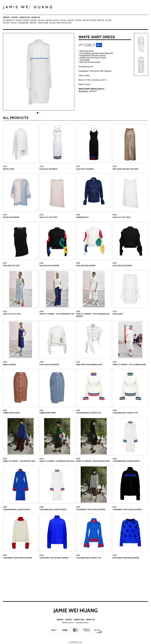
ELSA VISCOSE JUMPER (49, 265)
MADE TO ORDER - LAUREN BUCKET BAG (57, 461)
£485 (78, 311)
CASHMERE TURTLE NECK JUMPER (91, 509)
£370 (5, 215)
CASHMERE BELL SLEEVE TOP (89, 413)
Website (6, 17)
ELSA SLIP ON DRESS (48, 169)
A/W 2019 (101, 20)
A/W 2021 (33, 23)
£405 (42, 263)
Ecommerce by (76, 642)
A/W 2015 (34, 20)
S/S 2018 (78, 20)
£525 (78, 507)
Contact (15, 17)
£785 (115, 555)
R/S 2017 (56, 20)
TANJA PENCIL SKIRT (11, 413)
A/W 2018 (86, 20)
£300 (115, 166)
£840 (42, 459)
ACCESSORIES (23, 23)
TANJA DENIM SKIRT (48, 413)
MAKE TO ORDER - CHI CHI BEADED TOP (57, 314)
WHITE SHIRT (9, 169)
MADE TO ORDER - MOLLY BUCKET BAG (93, 461)
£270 (5, 263)
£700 (5, 459)
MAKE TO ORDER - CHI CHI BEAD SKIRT (129, 364)
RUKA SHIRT (118, 314)
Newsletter (25, 17)
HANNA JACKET (82, 217)
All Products (9, 20)
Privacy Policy (68, 623)
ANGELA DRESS (10, 364)
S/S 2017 (63, 20)
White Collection (64, 23)
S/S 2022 (52, 23)
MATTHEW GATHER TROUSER (125, 169)
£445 (42, 311)
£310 (5, 166)
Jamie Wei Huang (76, 610)
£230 (42, 215)
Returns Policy (82, 623)
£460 (115, 459)
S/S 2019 (93, 20)
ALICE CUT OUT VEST (49, 217)
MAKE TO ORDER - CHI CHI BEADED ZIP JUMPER (93, 315)
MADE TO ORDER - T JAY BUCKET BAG (19, 461)
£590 (78, 459)
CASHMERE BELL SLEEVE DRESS (126, 461)
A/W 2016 (49, 20)
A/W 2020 (6, 23)
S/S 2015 (26, 20)
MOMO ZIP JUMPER (11, 217)
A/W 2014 (19, 20)
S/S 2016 (41, 20)
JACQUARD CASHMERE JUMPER (126, 558)
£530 (115, 362)
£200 (115, 215)
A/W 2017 (71, 20)
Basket (36, 17)
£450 (78, 215)
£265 (5, 410)
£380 (78, 410)
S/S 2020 (108, 20)
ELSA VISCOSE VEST (12, 265)
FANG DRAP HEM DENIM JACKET (89, 364)
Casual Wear (43, 23)
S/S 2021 (14, 23)
